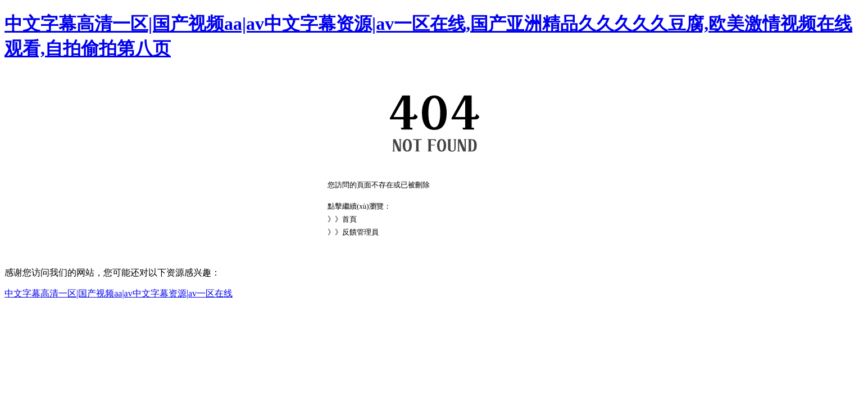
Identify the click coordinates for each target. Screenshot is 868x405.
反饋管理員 (360, 232)
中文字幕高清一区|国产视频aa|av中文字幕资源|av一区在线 (119, 293)
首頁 (349, 219)
